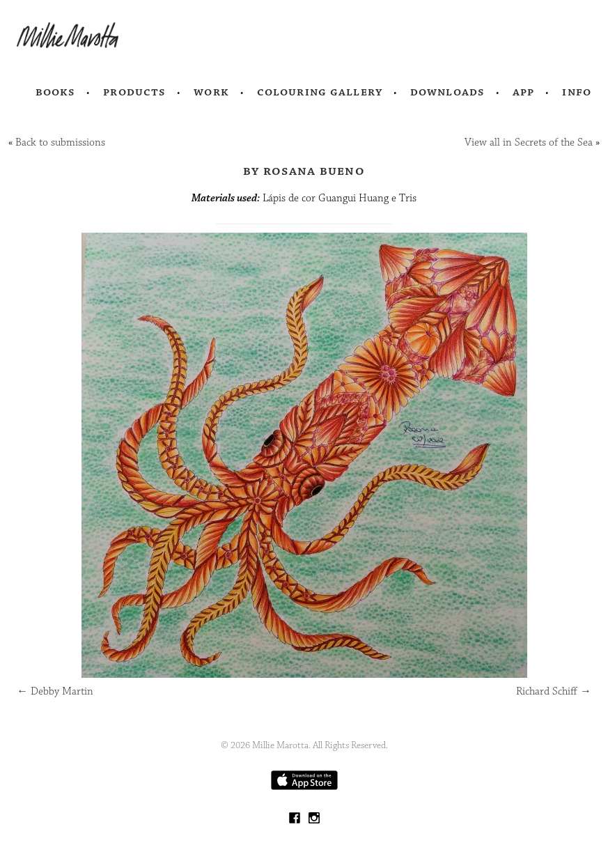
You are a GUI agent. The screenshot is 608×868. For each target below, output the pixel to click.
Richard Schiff (554, 691)
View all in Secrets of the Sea (529, 142)
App (523, 92)
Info (577, 92)
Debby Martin (55, 691)
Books (56, 92)
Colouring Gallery (320, 92)
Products (134, 92)
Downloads (447, 92)
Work (211, 92)
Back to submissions (60, 142)
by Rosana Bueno (304, 171)
